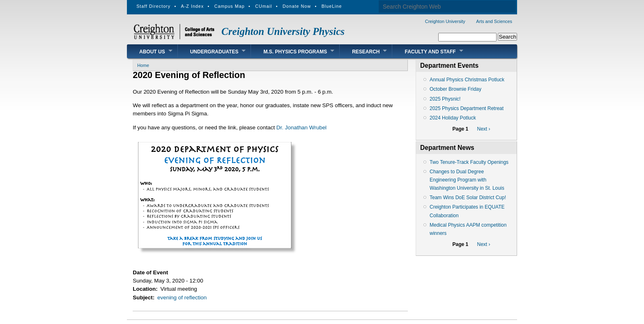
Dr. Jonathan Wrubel (301, 128)
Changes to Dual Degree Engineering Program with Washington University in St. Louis (467, 180)
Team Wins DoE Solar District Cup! (468, 198)
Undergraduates (214, 52)
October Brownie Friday (455, 89)
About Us (152, 52)
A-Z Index (193, 6)
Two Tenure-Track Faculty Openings (469, 162)
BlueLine (332, 6)
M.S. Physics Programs (295, 52)
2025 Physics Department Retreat (467, 108)
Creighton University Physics (283, 31)
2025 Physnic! (445, 99)
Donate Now (297, 6)
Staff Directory (153, 6)
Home (143, 65)
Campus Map (230, 6)
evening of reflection (182, 298)
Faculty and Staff (430, 52)
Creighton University (445, 21)
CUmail (263, 6)
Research (366, 52)
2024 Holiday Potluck (453, 118)
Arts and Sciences (494, 21)
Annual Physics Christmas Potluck (467, 80)
